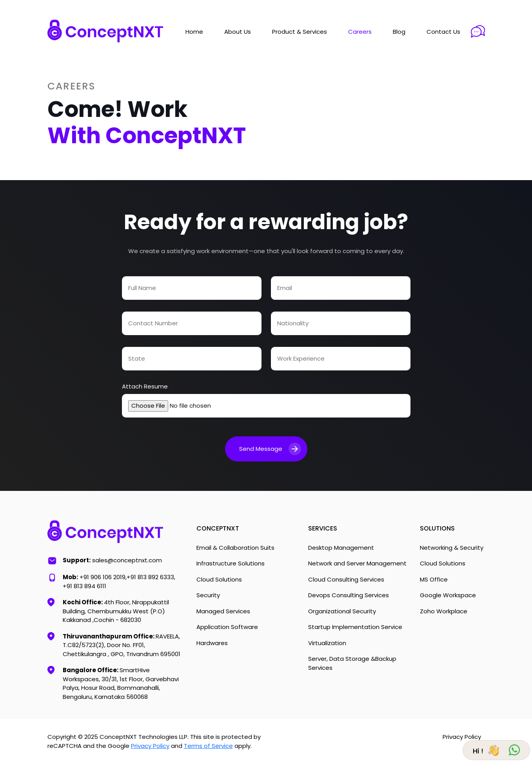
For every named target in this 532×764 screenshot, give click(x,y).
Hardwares (212, 643)
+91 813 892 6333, (151, 577)
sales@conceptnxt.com (127, 560)
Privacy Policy (150, 746)
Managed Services (223, 611)
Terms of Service (208, 746)
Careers (360, 32)
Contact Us (443, 32)
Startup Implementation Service (355, 627)
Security (208, 595)
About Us (238, 32)
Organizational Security (342, 611)
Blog (399, 32)
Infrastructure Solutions (231, 563)
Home (194, 32)
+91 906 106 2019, (103, 577)
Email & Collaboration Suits (235, 548)
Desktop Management (341, 548)
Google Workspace (448, 595)
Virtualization (327, 643)
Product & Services (300, 32)
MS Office (434, 579)
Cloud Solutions (219, 579)
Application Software (227, 627)
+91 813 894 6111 (84, 586)
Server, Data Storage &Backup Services (352, 663)
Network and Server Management (357, 563)
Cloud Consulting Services (346, 579)
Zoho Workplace (444, 611)
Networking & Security (452, 548)
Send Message (270, 449)
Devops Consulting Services (349, 595)
